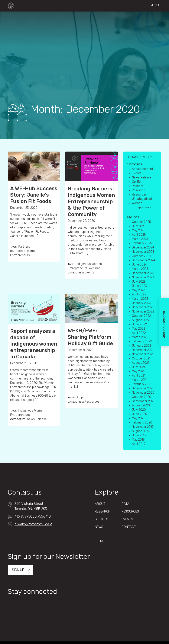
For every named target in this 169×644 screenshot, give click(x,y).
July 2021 (138, 367)
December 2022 (143, 307)
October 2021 (141, 359)
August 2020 (141, 405)
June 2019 (139, 435)
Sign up (18, 570)
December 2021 (143, 350)
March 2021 (140, 380)
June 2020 (139, 414)
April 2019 (139, 444)
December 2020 (143, 388)
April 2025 (139, 235)
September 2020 (144, 401)
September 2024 (144, 260)
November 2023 (143, 277)
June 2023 (139, 286)
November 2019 (143, 427)
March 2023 (140, 299)
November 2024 (143, 252)
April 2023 (139, 294)
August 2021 (140, 363)
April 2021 (139, 376)
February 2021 (142, 384)
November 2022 (143, 312)
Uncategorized (142, 199)
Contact (129, 527)
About (100, 504)
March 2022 (140, 337)
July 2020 (139, 410)
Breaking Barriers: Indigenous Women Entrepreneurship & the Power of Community (91, 202)
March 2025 (140, 239)
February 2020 (142, 423)
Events (89, 272)
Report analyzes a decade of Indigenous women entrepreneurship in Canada (34, 344)
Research (139, 190)
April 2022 (139, 333)
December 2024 (143, 248)
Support (81, 397)
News (99, 527)
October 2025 (141, 222)
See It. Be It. (104, 519)
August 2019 (141, 431)
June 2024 (139, 265)
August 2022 (141, 320)
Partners (24, 247)
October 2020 (142, 397)
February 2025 (142, 243)
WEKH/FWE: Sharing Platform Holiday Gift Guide (90, 337)
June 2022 (139, 324)
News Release (37, 419)
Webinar (94, 268)
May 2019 (138, 440)
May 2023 (139, 290)
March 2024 (140, 269)
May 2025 (139, 230)
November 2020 (143, 393)
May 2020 (139, 418)
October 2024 (141, 256)
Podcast (138, 186)
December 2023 (143, 273)
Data (125, 504)
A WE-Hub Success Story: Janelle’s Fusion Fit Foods (34, 195)
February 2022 (142, 341)
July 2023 (139, 282)
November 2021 (143, 354)
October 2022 (141, 316)
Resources (92, 402)
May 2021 (138, 371)
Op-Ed (136, 182)
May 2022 (139, 329)
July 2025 (139, 226)
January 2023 (142, 303)
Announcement (142, 169)
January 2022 (142, 346)
